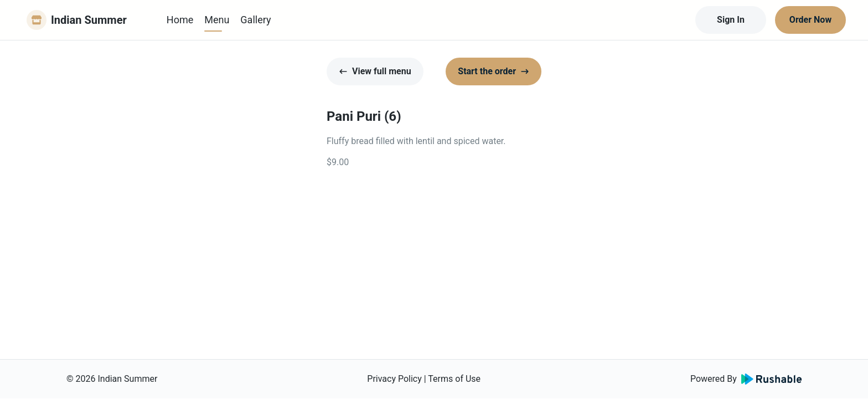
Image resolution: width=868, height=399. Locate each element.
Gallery (255, 20)
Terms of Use (454, 379)
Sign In (731, 20)
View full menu (375, 71)
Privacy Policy (394, 379)
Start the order (494, 71)
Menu (217, 20)
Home (180, 20)
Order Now (810, 20)
